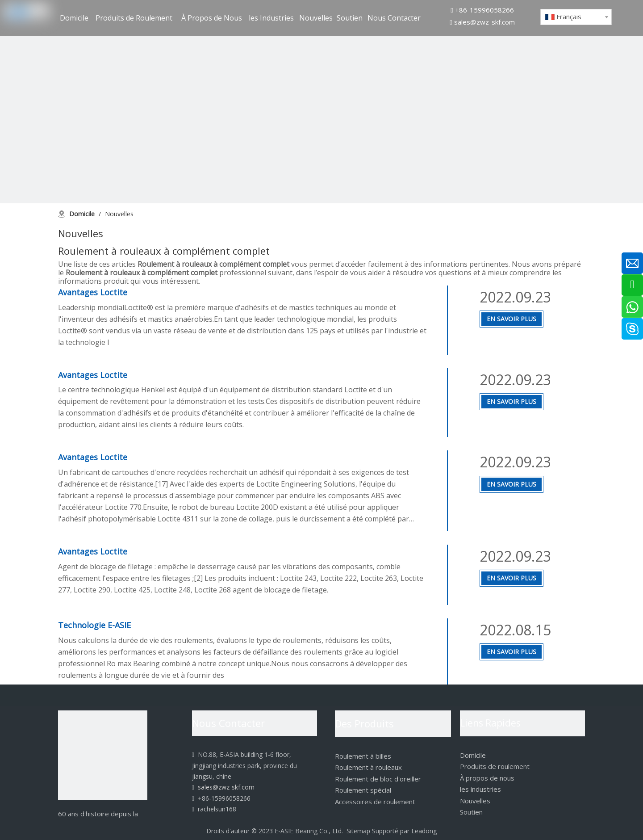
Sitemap (358, 831)
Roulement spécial (363, 790)
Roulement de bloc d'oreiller (378, 779)
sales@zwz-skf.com (484, 22)
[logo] (103, 755)
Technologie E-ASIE (94, 625)
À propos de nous (487, 778)
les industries (480, 789)
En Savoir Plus (511, 319)
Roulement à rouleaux (368, 767)
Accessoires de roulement (375, 802)
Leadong (424, 831)
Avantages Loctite (93, 292)
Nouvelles (475, 801)
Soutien (471, 812)
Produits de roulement (495, 766)
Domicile (473, 755)
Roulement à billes (363, 756)
